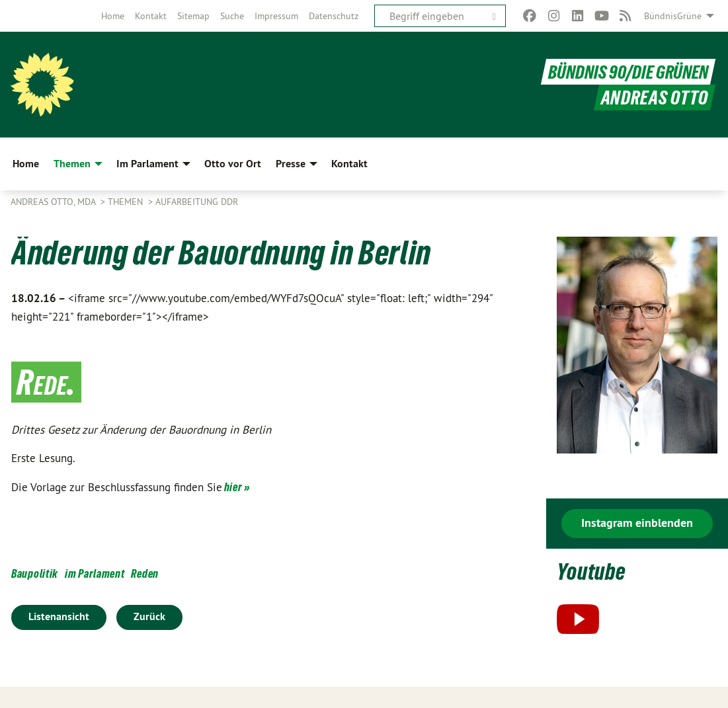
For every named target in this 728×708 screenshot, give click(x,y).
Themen (127, 202)
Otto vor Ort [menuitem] (233, 164)
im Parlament (95, 573)
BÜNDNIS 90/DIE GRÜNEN (627, 72)
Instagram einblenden (637, 523)
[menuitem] (113, 16)
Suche (232, 16)
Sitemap (193, 16)
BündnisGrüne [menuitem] (673, 16)
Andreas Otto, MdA (54, 202)
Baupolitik (35, 573)
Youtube (595, 571)
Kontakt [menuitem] (349, 164)
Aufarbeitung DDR (197, 202)
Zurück (149, 616)
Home (113, 16)
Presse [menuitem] (291, 164)
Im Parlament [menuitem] (147, 164)
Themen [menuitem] (72, 164)
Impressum (276, 16)
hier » (237, 487)
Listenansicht (59, 616)
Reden (145, 573)
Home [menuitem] (26, 164)
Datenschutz (334, 16)
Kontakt (151, 16)
